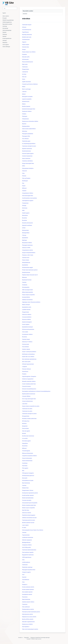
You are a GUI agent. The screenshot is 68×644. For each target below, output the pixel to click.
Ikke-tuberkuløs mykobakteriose (29, 359)
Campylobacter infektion (28, 193)
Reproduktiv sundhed (7, 24)
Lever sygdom (6, 45)
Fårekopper (25, 116)
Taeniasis (24, 282)
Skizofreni (24, 423)
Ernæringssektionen (7, 38)
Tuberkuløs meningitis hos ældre (29, 414)
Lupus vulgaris (25, 525)
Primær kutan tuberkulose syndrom (30, 270)
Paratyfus (24, 374)
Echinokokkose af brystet (28, 480)
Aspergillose (25, 443)
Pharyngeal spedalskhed (28, 134)
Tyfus (23, 173)
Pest (23, 183)
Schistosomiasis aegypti (27, 267)
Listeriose (24, 92)
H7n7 (23, 575)
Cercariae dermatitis (27, 500)
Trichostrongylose (26, 451)
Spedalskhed (25, 238)
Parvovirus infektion (26, 319)
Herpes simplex (26, 45)
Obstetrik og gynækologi (8, 20)
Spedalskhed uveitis (27, 307)
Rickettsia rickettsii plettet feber (29, 419)
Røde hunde (25, 64)
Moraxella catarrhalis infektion (29, 381)
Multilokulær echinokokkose (28, 354)
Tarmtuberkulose (26, 39)
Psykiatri (4, 32)
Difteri (24, 166)
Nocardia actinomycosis (27, 223)
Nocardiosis (25, 446)
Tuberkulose (25, 67)
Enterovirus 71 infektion (27, 342)
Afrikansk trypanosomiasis (28, 364)
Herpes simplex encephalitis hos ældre (31, 406)
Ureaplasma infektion (27, 545)
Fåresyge (24, 205)
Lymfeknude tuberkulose (28, 537)
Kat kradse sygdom (26, 441)
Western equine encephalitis (28, 508)
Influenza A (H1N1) (26, 248)
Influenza (24, 27)
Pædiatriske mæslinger (27, 567)
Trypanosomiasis (26, 535)
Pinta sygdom (25, 468)
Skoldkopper (25, 181)
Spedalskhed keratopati (27, 327)
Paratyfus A (25, 585)
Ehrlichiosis (25, 208)
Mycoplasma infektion (27, 243)
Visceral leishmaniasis (27, 458)
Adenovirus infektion (27, 314)
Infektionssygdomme (7, 22)
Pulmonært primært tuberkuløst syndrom (31, 612)
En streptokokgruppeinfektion (29, 144)
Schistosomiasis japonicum (28, 476)
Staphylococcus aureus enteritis (29, 617)
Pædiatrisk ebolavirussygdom (29, 515)
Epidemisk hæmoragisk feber (29, 109)
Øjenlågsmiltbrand (26, 542)
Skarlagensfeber (26, 233)
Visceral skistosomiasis (27, 461)
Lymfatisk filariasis (26, 310)
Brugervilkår (27, 638)
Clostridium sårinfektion (27, 161)
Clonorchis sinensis (26, 386)
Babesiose (24, 277)
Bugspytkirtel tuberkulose (28, 555)
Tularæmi (24, 191)
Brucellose (25, 218)
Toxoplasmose (25, 203)
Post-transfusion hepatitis (28, 552)
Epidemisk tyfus (26, 101)
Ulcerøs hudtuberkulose (27, 401)
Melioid (24, 94)
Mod (23, 471)
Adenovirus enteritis (27, 513)
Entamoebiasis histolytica (28, 168)
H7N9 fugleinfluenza (27, 557)
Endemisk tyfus (26, 47)
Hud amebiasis (25, 347)
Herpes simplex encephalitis (28, 295)
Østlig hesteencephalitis (28, 292)
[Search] (10, 8)
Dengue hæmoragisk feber (28, 163)
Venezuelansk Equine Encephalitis (30, 503)
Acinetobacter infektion (27, 334)
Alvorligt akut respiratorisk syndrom (30, 493)
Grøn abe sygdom (26, 431)
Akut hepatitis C (26, 627)
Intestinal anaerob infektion (28, 602)
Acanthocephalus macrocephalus (29, 198)
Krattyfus (24, 114)
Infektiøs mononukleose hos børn (29, 518)
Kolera (24, 79)
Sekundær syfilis (26, 57)
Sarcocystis (25, 478)
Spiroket (24, 433)
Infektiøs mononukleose (27, 300)
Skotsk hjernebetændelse (28, 498)
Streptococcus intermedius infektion (30, 121)
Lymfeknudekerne (26, 562)
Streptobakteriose (26, 262)
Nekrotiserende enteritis (27, 614)
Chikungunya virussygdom (28, 473)
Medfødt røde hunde (27, 37)
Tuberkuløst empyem (27, 25)
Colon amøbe (25, 332)
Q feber (24, 228)
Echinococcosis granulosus (28, 329)
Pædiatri (4, 36)
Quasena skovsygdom (27, 322)
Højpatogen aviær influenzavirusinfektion (31, 302)
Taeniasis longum (26, 339)
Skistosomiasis (25, 230)
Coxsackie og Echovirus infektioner (30, 84)
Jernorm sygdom (26, 324)
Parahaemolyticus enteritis (28, 609)
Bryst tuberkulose (26, 483)
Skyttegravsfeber (26, 126)
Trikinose (24, 235)
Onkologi (5, 40)
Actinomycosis (25, 59)
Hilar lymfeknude (26, 607)
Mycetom (24, 124)
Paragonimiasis (26, 69)
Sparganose (25, 426)
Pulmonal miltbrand (26, 369)
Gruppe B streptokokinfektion (29, 253)
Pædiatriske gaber (26, 141)
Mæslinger (25, 240)
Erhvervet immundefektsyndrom (29, 389)
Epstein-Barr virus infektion (28, 357)
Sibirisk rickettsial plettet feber (29, 505)
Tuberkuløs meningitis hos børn (29, 146)
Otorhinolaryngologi (7, 30)
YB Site (33, 639)
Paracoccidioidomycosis (28, 62)
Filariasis (24, 176)
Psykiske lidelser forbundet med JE (30, 275)
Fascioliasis (25, 466)
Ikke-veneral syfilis (26, 362)
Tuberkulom (25, 604)
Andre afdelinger (6, 47)
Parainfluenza (25, 371)
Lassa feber (25, 404)
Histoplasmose (25, 119)
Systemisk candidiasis (27, 225)
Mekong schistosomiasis (28, 453)
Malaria (24, 104)
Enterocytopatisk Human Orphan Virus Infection (33, 530)
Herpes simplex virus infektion (29, 52)
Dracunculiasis (25, 428)
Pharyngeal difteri (26, 136)
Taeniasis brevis (26, 258)
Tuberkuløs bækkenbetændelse (29, 550)
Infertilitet (25, 14)
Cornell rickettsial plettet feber (29, 384)
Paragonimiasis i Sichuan (28, 490)
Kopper (24, 186)
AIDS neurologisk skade (27, 290)
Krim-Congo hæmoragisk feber (29, 399)
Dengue (24, 49)
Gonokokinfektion (26, 297)
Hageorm (24, 42)
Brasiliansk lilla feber (27, 280)
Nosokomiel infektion (27, 111)
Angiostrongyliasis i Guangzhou (29, 376)
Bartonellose (25, 215)
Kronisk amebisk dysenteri (28, 589)
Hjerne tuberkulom (26, 158)
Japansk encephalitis (27, 99)
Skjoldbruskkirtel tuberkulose (29, 394)
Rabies (24, 87)
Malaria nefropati (26, 305)
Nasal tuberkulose (26, 599)
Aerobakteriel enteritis (27, 594)
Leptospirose (25, 72)
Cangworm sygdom (26, 572)
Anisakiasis (25, 285)
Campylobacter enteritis (27, 250)
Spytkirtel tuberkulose (27, 149)
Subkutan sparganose (27, 540)
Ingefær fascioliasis (26, 82)
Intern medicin (6, 16)
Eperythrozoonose (26, 272)
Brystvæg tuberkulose (27, 35)
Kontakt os (20, 638)
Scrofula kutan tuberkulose (28, 436)
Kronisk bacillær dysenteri (28, 495)
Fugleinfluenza (25, 32)
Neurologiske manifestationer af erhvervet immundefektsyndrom (36, 391)
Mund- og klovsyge (26, 89)
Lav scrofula (25, 438)
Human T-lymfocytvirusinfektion (29, 352)
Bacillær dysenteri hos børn (28, 523)
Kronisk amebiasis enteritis (28, 587)
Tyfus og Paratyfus (26, 178)
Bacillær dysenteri (26, 106)
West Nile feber (26, 510)
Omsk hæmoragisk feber (28, 196)
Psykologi (5, 34)
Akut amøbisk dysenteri (27, 592)
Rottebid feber (25, 488)
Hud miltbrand (25, 139)
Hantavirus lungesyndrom (28, 379)
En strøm (24, 528)
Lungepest (25, 367)
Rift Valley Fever (26, 421)
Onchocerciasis (26, 344)
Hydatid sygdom (26, 213)
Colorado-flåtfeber (26, 396)
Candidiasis (25, 463)
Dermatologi (5, 28)
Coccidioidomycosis (27, 30)
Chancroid (24, 171)
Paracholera (25, 597)
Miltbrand (24, 188)
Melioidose (25, 131)
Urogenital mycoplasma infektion (29, 456)
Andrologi (5, 26)
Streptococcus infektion (27, 624)
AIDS (23, 210)
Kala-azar (24, 77)
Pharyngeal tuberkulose (27, 245)
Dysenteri (24, 577)
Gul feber (24, 74)
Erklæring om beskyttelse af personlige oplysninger (40, 638)
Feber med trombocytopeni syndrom (30, 629)
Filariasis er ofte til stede (28, 255)
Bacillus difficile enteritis (28, 619)
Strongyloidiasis (26, 416)
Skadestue (5, 43)
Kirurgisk (5, 18)
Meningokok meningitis (27, 96)
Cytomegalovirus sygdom (28, 201)
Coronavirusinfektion (27, 317)
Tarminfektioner (26, 580)
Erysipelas (24, 54)
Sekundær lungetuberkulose (28, 622)
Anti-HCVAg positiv (26, 547)
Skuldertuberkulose (26, 151)
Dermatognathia (26, 287)
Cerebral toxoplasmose (27, 156)
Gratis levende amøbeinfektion (29, 129)
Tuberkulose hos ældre (27, 409)
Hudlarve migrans (26, 349)
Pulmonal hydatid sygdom (28, 153)
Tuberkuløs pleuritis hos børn (29, 520)
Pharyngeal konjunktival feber (29, 570)
